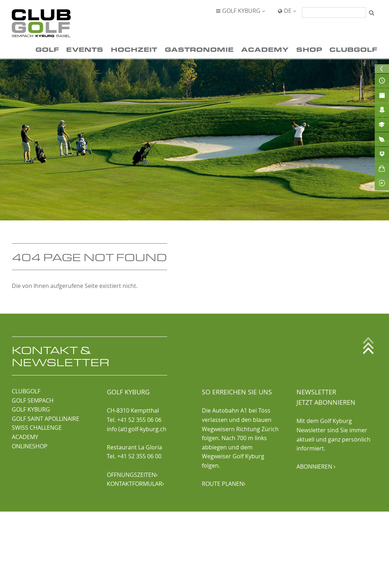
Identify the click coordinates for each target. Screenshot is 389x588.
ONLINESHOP (30, 446)
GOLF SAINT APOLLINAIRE (46, 419)
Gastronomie (199, 49)
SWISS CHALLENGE (37, 428)
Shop (309, 49)
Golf (47, 49)
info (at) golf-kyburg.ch (137, 429)
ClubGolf (353, 49)
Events (85, 49)
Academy (265, 49)
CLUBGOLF (26, 391)
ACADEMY (25, 437)
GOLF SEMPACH (33, 400)
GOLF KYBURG (31, 409)
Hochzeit (134, 49)
